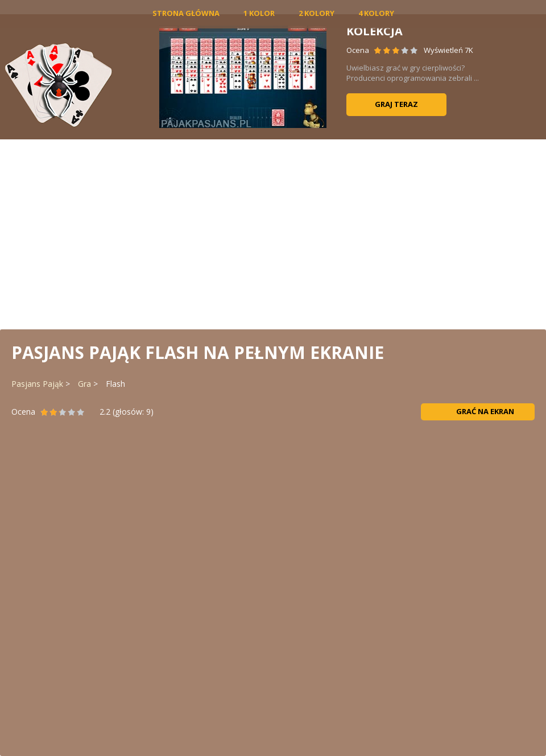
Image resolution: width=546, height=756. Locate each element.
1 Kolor (259, 13)
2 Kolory (317, 13)
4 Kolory (376, 13)
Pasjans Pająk (37, 384)
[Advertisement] (273, 233)
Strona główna (186, 13)
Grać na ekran (478, 411)
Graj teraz (396, 104)
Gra (84, 384)
